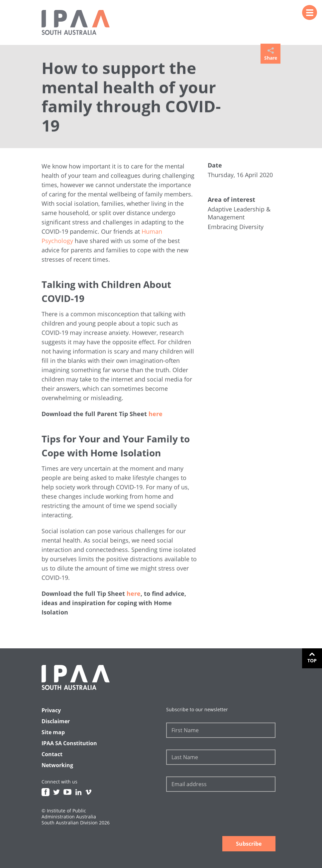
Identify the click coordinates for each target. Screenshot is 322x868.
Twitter (56, 792)
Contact (52, 754)
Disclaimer (56, 721)
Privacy (51, 710)
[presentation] (217, 815)
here (156, 414)
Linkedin (78, 792)
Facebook (46, 792)
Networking (57, 765)
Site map (53, 732)
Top (312, 660)
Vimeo (88, 792)
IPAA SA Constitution (69, 743)
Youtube (67, 792)
